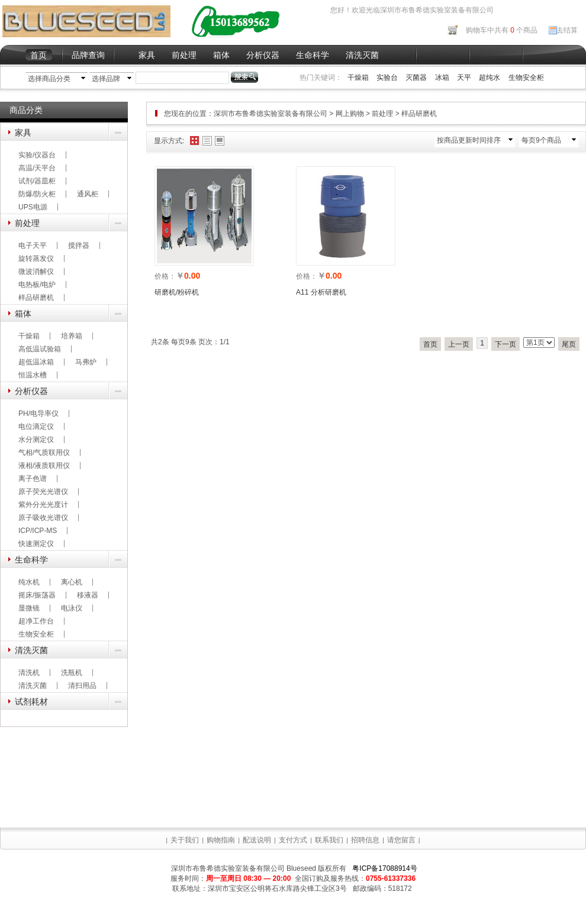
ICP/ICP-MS (38, 531)
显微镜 (29, 608)
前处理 (184, 55)
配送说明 (257, 840)
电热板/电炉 (37, 285)
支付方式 (293, 840)
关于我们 (185, 840)
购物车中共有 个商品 (502, 30)
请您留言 (401, 840)
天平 (464, 77)
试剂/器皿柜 (37, 181)
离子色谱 (33, 479)
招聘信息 (365, 840)
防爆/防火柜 (37, 194)
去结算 (567, 30)
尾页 (569, 344)
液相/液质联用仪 (44, 466)
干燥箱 (358, 77)
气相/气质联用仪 (44, 453)
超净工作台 (36, 621)
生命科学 (313, 55)
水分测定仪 (36, 440)
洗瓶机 (72, 673)
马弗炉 (86, 362)
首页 (38, 55)
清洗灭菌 (362, 55)
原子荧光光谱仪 (43, 492)
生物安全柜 (526, 77)
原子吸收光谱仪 (43, 518)
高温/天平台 (37, 168)
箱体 (221, 55)
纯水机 (29, 582)
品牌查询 (88, 55)
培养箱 (72, 336)
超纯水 (490, 77)
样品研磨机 (36, 298)
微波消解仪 (36, 272)
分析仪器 (263, 55)
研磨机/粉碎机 (177, 292)
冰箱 (442, 77)
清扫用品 (82, 686)
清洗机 (29, 673)
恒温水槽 (33, 375)
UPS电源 (33, 207)
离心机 (72, 582)
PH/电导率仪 (38, 413)
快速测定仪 (36, 544)
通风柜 (88, 194)
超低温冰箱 (36, 362)
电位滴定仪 (36, 427)
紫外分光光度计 (43, 505)
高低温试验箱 (40, 349)
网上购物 (350, 114)
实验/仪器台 (37, 155)
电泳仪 (72, 608)
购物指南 (221, 840)
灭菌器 (416, 77)
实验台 (387, 77)
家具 (147, 55)
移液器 (88, 595)
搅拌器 (79, 245)
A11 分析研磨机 (321, 292)
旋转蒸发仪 (36, 259)
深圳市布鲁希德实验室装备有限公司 (271, 114)
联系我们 (329, 840)
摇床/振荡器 (37, 595)
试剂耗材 (31, 702)
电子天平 (33, 245)
